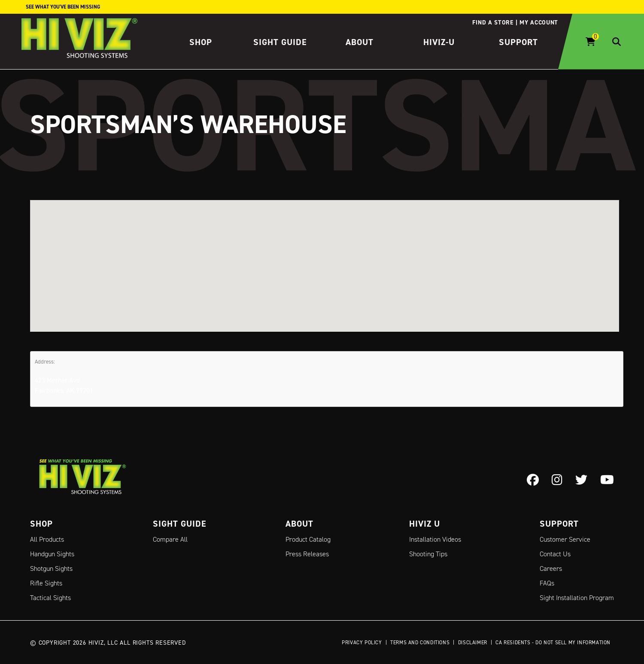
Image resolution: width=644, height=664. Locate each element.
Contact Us (555, 554)
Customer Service (565, 539)
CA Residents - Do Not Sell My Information (553, 642)
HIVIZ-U (439, 42)
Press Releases (307, 554)
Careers (551, 568)
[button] (325, 258)
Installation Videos (435, 539)
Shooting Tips (428, 554)
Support (518, 42)
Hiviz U (425, 524)
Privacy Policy (362, 642)
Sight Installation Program (577, 598)
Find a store (493, 22)
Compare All (170, 539)
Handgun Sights (52, 554)
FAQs (547, 583)
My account (539, 22)
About (360, 42)
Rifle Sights (46, 583)
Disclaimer (473, 642)
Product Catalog (308, 539)
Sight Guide (280, 42)
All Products (47, 539)
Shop (201, 42)
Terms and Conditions (420, 642)
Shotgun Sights (51, 568)
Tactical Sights (50, 598)
